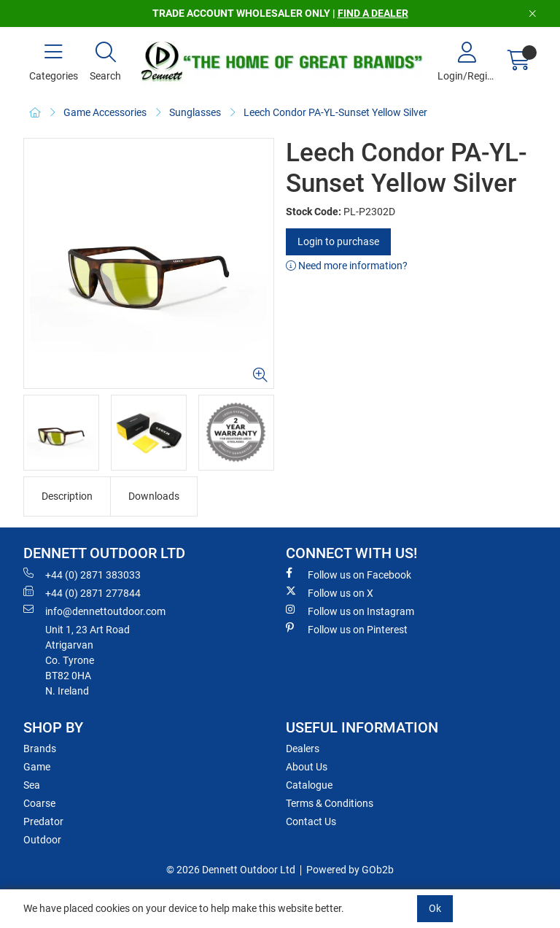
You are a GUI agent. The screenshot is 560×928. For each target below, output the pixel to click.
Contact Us (311, 821)
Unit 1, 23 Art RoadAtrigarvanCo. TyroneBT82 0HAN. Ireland (87, 660)
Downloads (154, 496)
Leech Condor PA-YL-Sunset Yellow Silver (335, 112)
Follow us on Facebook (349, 574)
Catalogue (309, 785)
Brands (40, 749)
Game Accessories (105, 112)
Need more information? (347, 266)
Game (37, 767)
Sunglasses (195, 112)
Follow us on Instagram (350, 611)
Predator (43, 821)
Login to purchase (338, 241)
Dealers (303, 749)
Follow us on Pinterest (347, 629)
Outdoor (42, 840)
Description (67, 496)
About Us (307, 767)
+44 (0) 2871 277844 (82, 592)
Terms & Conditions (330, 803)
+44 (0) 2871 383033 (82, 574)
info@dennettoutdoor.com (94, 611)
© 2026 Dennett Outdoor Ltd (231, 870)
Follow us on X (330, 592)
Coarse (39, 803)
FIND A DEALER (373, 13)
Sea (32, 785)
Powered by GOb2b (350, 870)
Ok (435, 908)
